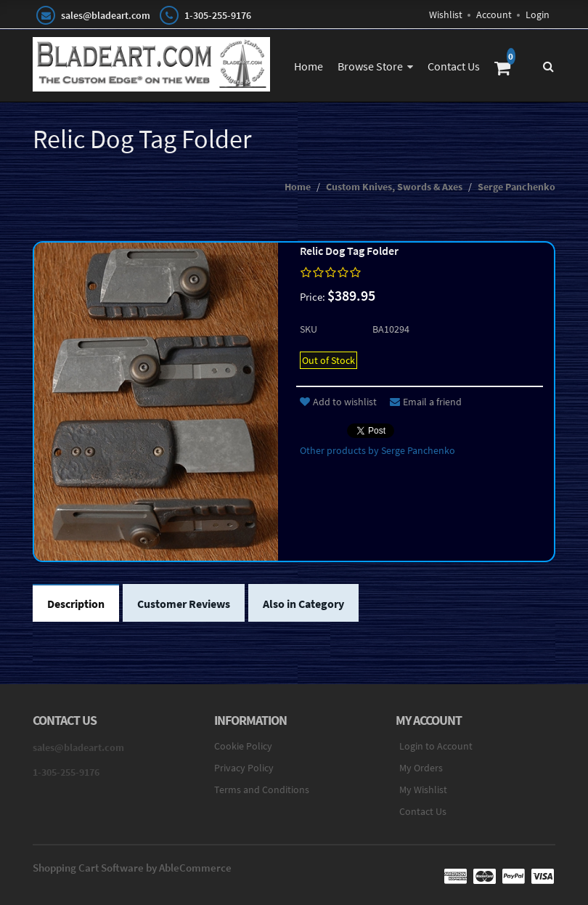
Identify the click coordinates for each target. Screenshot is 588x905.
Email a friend (426, 402)
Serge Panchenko (516, 187)
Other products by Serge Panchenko (377, 450)
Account (494, 15)
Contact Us (454, 66)
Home (309, 66)
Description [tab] (76, 604)
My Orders (421, 768)
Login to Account (436, 746)
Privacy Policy (244, 768)
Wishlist (446, 15)
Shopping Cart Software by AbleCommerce (132, 868)
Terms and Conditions (262, 790)
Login (538, 15)
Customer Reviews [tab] (184, 604)
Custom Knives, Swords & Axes (394, 187)
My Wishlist (423, 790)
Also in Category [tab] (303, 604)
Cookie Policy (243, 746)
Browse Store (370, 66)
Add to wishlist (338, 402)
